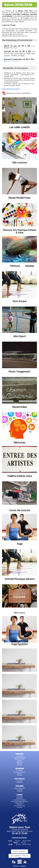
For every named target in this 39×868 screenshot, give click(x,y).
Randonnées (20, 407)
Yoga (19, 544)
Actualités (20, 756)
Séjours (19, 763)
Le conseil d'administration (19, 801)
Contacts (19, 804)
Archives (20, 765)
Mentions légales (19, 866)
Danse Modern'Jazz (19, 198)
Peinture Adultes (22, 266)
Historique (20, 798)
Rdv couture (20, 163)
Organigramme (19, 803)
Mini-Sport (20, 336)
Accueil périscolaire (20, 758)
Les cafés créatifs (20, 127)
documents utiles (20, 856)
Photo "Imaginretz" (20, 372)
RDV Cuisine (20, 613)
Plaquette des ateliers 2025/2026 (18, 93)
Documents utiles (19, 806)
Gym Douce (19, 301)
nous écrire (19, 851)
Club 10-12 (20, 762)
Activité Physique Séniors (20, 579)
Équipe (19, 760)
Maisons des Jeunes (19, 772)
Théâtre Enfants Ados (20, 476)
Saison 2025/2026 (19, 788)
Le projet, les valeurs (20, 800)
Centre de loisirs (20, 759)
